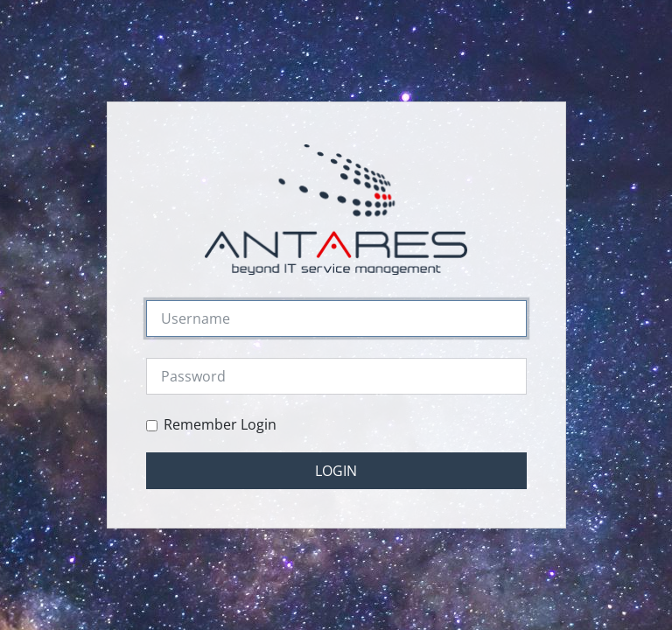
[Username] (336, 318)
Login (336, 471)
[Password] (336, 376)
